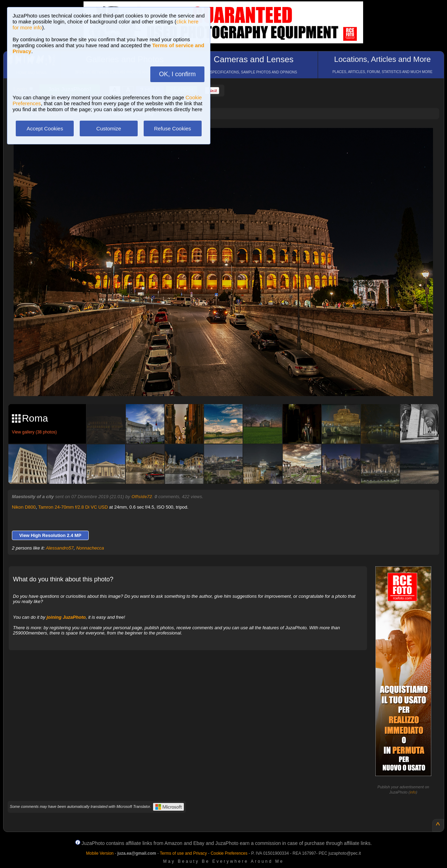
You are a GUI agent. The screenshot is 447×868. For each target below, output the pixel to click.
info (413, 792)
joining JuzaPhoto (66, 617)
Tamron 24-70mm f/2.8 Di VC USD (73, 507)
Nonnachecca (90, 548)
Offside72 (142, 497)
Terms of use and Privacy (183, 853)
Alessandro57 (60, 548)
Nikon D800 (24, 507)
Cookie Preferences (229, 853)
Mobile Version (100, 853)
